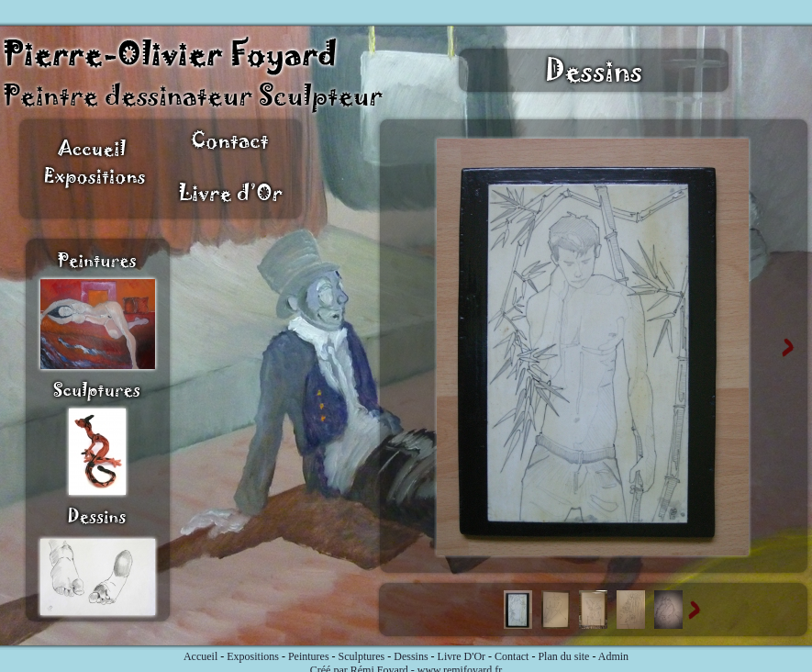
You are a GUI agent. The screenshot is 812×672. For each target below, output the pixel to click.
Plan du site (563, 656)
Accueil (200, 656)
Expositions (253, 656)
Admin (613, 656)
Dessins (411, 656)
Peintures (309, 656)
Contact (512, 656)
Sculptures (362, 656)
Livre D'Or (462, 656)
